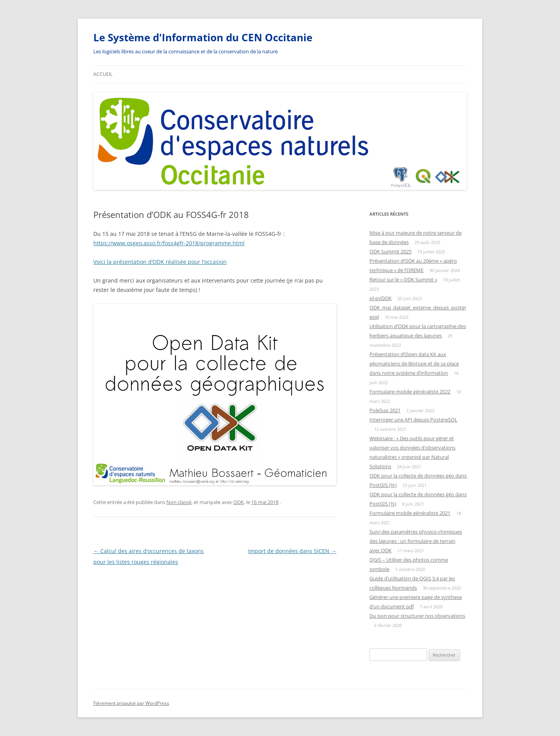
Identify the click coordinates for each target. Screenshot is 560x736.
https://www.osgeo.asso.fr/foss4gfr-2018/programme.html (169, 243)
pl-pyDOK (381, 298)
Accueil (103, 74)
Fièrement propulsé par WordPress (131, 703)
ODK (239, 502)
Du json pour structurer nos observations (417, 616)
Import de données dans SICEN (292, 551)
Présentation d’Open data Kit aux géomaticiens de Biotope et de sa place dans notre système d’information (414, 364)
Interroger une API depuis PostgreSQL (413, 420)
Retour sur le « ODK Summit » (403, 279)
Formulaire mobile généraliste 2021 (410, 513)
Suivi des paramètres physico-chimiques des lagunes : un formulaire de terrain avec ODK (416, 541)
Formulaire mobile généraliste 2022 (410, 392)
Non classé (179, 502)
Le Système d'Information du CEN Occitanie (203, 37)
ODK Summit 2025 (390, 251)
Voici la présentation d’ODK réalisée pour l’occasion (160, 262)
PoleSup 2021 (385, 410)
